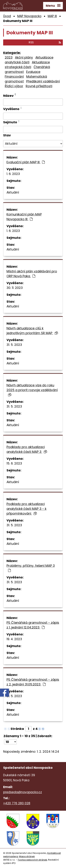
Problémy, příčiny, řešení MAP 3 (31, 568)
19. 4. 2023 (14, 639)
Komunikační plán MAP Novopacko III (24, 217)
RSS (45, 42)
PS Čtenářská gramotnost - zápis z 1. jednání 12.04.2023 (33, 625)
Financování (14, 77)
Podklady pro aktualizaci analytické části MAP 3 (27, 449)
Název (8, 96)
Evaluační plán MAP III (26, 162)
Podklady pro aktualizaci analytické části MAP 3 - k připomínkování (26, 509)
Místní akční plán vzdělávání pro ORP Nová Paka (32, 274)
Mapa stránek (27, 856)
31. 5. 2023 (14, 345)
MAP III (52, 16)
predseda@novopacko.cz (23, 792)
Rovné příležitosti (39, 86)
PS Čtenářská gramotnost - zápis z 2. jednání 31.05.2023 (33, 682)
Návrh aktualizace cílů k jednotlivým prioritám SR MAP (32, 331)
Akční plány (24, 57)
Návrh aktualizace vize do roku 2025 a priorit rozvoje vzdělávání (32, 390)
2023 (9, 57)
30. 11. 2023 (15, 288)
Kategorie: (12, 53)
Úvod (7, 16)
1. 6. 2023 (13, 174)
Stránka (17, 729)
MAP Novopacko (29, 16)
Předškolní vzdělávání (43, 81)
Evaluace (33, 72)
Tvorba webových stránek (32, 860)
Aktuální (13, 192)
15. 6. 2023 (14, 463)
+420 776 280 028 (17, 803)
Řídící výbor (14, 86)
